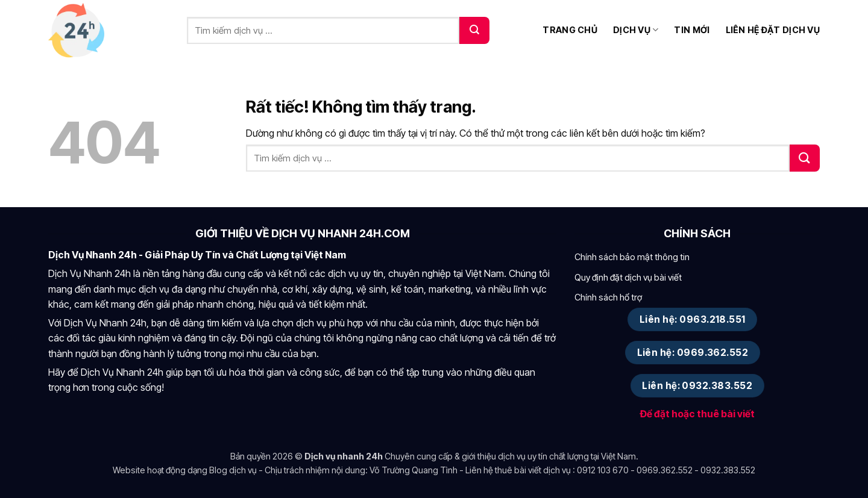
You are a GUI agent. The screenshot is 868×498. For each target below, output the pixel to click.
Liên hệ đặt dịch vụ (773, 30)
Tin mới (692, 30)
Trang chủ (570, 30)
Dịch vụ (636, 30)
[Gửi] (474, 30)
